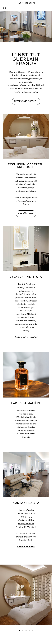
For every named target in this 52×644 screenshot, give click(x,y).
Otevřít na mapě (26, 547)
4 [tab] (29, 631)
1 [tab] (19, 631)
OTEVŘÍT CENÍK (26, 214)
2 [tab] (23, 631)
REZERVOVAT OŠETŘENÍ (26, 101)
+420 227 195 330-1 (26, 527)
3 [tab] (26, 631)
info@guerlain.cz (26, 524)
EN (5, 8)
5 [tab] (33, 631)
